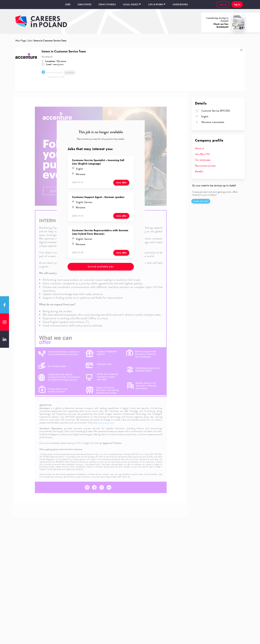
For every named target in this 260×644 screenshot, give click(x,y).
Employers (84, 5)
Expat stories (107, 5)
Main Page (20, 41)
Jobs (68, 5)
